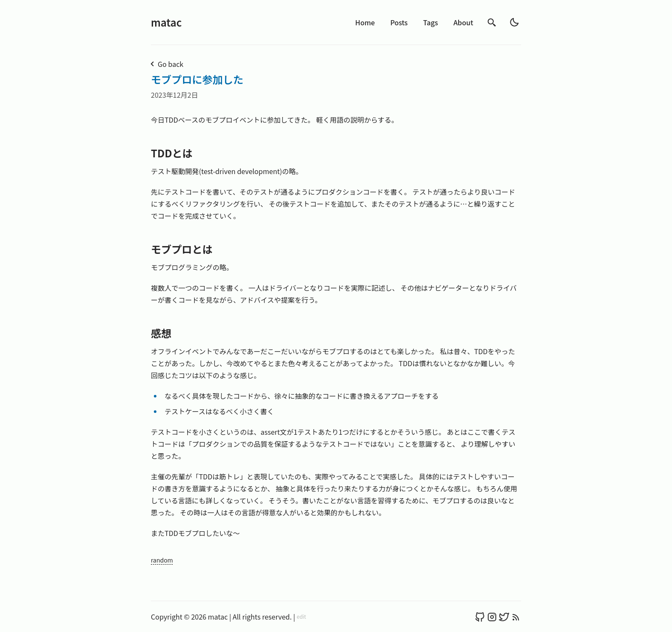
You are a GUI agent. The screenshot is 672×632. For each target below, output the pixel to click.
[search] (492, 23)
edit (301, 617)
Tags (430, 22)
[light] (514, 22)
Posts (399, 22)
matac (166, 22)
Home (365, 22)
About (463, 22)
